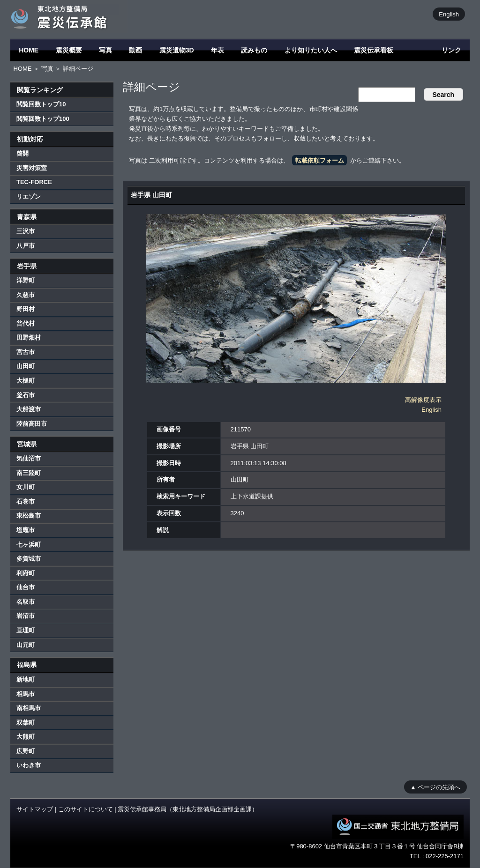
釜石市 (26, 395)
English (449, 14)
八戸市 (26, 246)
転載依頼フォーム (320, 160)
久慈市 (26, 295)
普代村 (26, 323)
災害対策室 (32, 168)
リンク (451, 50)
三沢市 (26, 231)
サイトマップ (35, 809)
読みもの (254, 50)
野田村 (26, 309)
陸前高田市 (32, 424)
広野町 (26, 751)
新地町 (26, 679)
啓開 (22, 153)
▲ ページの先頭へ (435, 787)
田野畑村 (29, 338)
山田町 (26, 366)
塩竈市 (26, 530)
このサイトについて (86, 809)
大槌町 (26, 381)
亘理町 (26, 630)
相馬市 (26, 694)
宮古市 (26, 352)
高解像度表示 (423, 400)
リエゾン (29, 197)
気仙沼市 (29, 458)
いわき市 (29, 765)
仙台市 (26, 587)
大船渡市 (29, 409)
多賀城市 (29, 559)
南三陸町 (29, 473)
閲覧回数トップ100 (43, 119)
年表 (217, 50)
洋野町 (26, 280)
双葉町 (26, 723)
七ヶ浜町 (29, 545)
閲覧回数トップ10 (41, 104)
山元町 (26, 645)
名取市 (26, 602)
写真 (105, 50)
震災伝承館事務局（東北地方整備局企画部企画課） (188, 809)
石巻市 (26, 501)
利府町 (26, 573)
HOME (29, 50)
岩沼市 (26, 616)
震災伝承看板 (374, 50)
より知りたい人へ (311, 50)
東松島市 (29, 516)
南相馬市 (29, 708)
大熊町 (26, 737)
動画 (135, 50)
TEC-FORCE (34, 182)
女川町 (26, 487)
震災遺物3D (177, 50)
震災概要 (69, 50)
